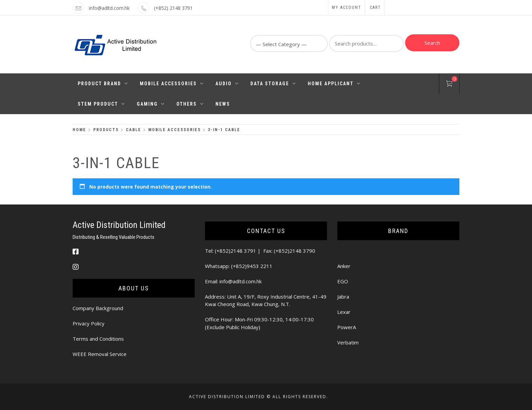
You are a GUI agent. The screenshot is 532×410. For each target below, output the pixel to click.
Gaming (151, 104)
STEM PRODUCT (101, 104)
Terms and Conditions (98, 339)
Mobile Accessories (172, 84)
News (223, 104)
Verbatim (348, 342)
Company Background (98, 308)
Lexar (344, 312)
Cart (375, 7)
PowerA (347, 327)
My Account (347, 7)
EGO (343, 281)
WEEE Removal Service (100, 354)
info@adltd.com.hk (109, 8)
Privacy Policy (89, 323)
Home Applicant (334, 84)
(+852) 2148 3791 (173, 8)
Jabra (343, 297)
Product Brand (103, 84)
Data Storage (273, 84)
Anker (344, 266)
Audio (227, 84)
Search (432, 43)
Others (190, 104)
